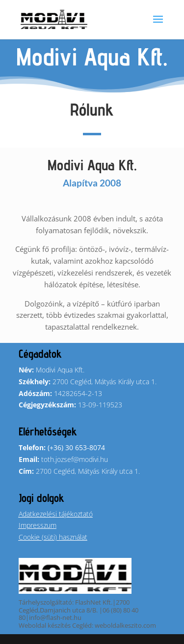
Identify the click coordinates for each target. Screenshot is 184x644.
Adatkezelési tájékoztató (56, 514)
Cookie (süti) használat (53, 537)
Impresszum (38, 525)
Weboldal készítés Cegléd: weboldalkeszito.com (87, 625)
